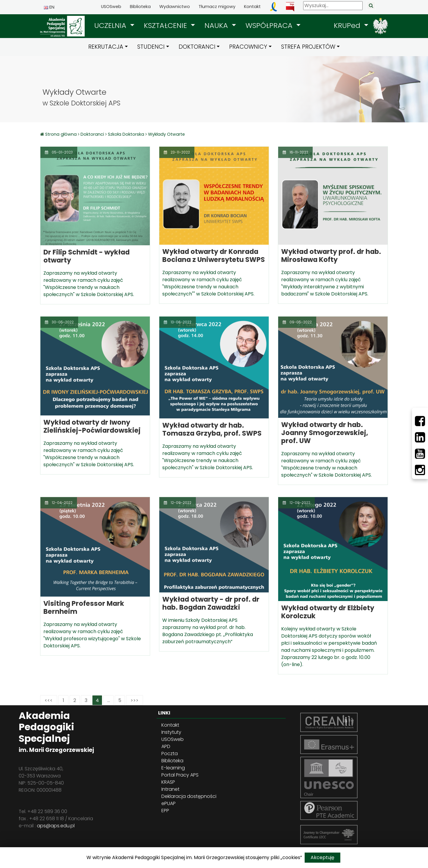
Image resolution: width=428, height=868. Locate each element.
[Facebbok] (420, 421)
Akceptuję (322, 857)
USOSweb (111, 7)
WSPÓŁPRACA (270, 25)
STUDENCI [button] (151, 47)
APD (166, 746)
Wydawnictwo (175, 7)
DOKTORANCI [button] (197, 47)
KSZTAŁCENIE (166, 25)
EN (49, 7)
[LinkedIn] (420, 437)
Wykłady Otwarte (166, 134)
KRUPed (348, 25)
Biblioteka (140, 7)
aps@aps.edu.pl (56, 826)
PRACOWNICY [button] (248, 47)
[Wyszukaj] (333, 6)
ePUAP (169, 803)
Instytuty (171, 732)
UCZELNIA (111, 25)
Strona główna (62, 134)
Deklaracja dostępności (189, 796)
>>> (134, 700)
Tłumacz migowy (217, 7)
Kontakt (252, 7)
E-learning (173, 768)
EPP (165, 811)
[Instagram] (420, 470)
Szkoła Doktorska (126, 134)
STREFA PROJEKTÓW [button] (308, 47)
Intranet (170, 789)
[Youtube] (420, 454)
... (109, 700)
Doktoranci (92, 134)
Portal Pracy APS (180, 775)
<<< (49, 700)
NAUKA (217, 25)
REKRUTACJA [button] (106, 47)
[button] (114, 26)
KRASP (168, 782)
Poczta (170, 754)
